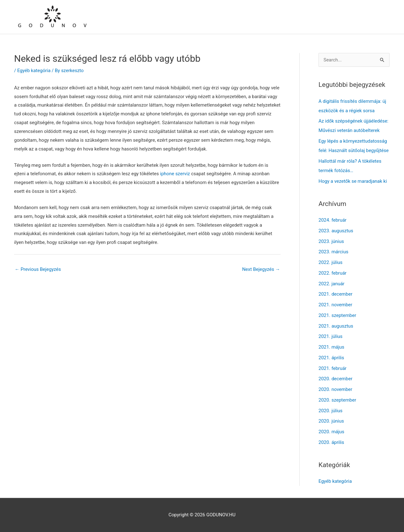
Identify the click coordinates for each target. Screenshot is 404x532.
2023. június (331, 241)
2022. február (332, 273)
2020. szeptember (337, 400)
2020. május (331, 432)
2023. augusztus (336, 231)
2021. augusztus (336, 326)
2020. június (331, 421)
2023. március (333, 252)
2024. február (332, 220)
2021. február (332, 368)
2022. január (331, 284)
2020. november (335, 389)
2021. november (335, 305)
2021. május (331, 347)
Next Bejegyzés (261, 269)
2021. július (331, 336)
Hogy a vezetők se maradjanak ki (353, 181)
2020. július (331, 411)
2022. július (331, 262)
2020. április (331, 442)
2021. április (331, 358)
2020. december (335, 379)
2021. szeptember (337, 315)
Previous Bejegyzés (38, 269)
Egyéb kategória (34, 71)
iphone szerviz (175, 174)
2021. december (335, 294)
